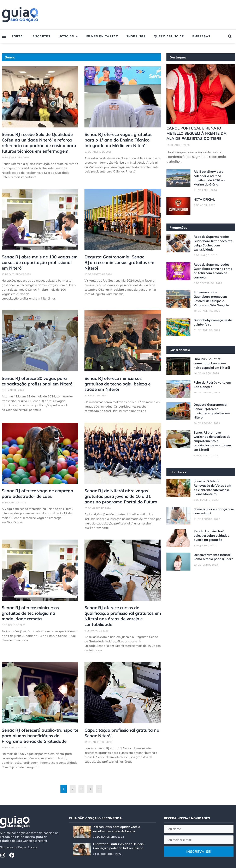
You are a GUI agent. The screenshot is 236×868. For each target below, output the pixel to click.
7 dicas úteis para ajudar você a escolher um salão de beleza (118, 815)
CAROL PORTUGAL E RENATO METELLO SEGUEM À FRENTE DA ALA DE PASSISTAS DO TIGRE (198, 133)
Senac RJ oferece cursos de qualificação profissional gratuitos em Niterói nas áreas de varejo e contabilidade (122, 607)
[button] (230, 36)
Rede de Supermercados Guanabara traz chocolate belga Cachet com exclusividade (213, 243)
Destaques (179, 57)
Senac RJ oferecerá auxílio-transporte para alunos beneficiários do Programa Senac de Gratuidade (39, 723)
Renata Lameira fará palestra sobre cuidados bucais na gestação (212, 535)
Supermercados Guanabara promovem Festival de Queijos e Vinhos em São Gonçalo (212, 298)
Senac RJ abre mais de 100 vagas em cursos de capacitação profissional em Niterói (38, 260)
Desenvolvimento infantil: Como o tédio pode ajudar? (214, 559)
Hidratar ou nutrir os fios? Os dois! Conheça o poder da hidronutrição (120, 832)
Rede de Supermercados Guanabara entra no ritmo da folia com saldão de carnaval (213, 271)
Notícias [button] (68, 36)
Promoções (179, 227)
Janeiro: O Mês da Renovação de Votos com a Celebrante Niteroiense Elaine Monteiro (213, 487)
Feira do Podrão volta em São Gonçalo (213, 384)
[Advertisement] (158, 15)
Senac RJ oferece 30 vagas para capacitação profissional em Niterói (35, 378)
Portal (18, 36)
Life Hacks (178, 472)
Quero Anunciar (169, 36)
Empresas (201, 36)
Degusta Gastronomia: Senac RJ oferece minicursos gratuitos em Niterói (122, 257)
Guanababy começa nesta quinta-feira (209, 322)
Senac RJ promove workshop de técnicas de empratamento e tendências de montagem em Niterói (214, 441)
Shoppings (136, 36)
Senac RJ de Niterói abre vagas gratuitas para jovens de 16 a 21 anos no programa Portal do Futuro (118, 491)
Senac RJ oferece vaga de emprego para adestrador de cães (35, 489)
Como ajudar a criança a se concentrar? (213, 511)
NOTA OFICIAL (205, 199)
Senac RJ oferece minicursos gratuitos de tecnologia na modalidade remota (38, 604)
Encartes (41, 36)
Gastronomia (180, 350)
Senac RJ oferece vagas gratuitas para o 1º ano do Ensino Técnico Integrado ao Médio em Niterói (122, 139)
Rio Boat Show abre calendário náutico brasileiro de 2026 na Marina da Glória (210, 178)
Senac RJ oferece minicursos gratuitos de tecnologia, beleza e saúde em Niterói (120, 380)
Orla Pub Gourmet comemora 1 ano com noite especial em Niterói (213, 363)
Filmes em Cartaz (102, 36)
